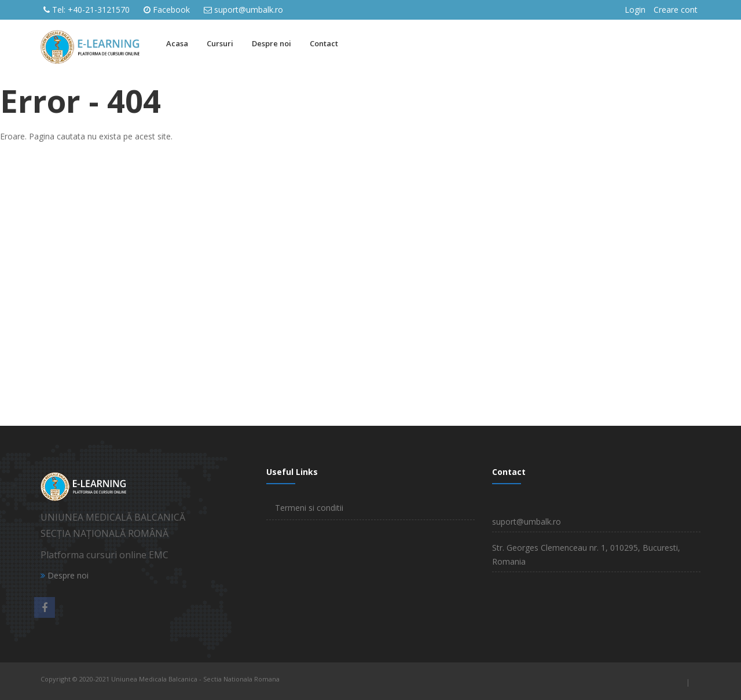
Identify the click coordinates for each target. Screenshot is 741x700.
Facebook (171, 10)
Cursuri (220, 43)
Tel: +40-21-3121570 (91, 10)
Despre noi (272, 43)
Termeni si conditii (309, 508)
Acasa (177, 43)
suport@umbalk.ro (249, 10)
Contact (324, 43)
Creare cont (676, 10)
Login (635, 10)
